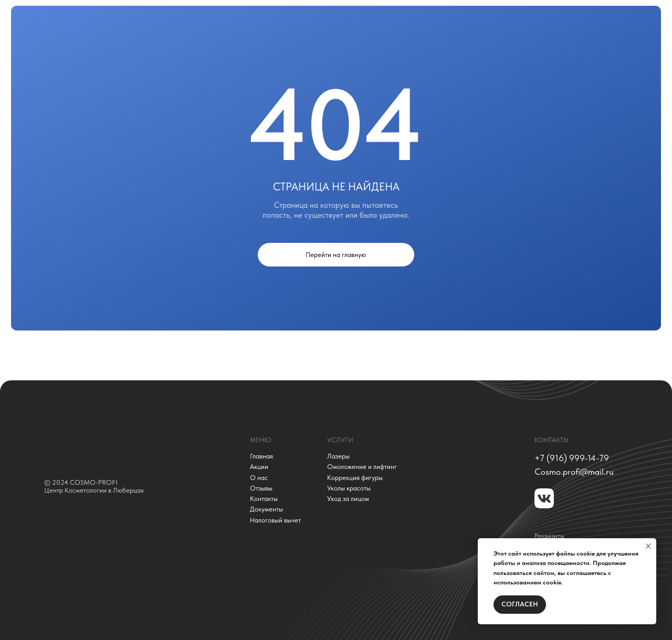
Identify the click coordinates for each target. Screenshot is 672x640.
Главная (261, 456)
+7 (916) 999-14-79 (572, 458)
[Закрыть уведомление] (648, 546)
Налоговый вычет (275, 520)
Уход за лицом (348, 499)
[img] (114, 442)
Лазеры (338, 456)
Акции (259, 467)
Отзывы (261, 488)
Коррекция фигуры (355, 478)
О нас (259, 478)
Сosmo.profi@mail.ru (574, 472)
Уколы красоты (349, 488)
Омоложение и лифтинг (362, 467)
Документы (266, 509)
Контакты (264, 499)
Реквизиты (549, 536)
